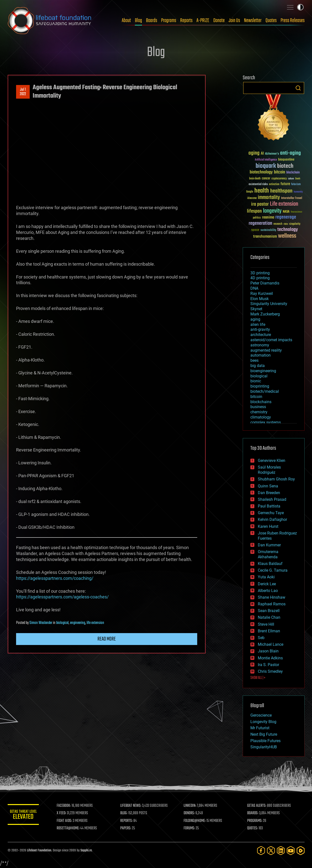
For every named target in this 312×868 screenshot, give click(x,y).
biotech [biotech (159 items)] (285, 166)
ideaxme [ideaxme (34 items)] (252, 198)
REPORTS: (129, 821)
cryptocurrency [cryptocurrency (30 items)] (279, 179)
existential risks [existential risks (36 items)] (258, 184)
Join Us (234, 21)
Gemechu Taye (271, 513)
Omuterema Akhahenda (268, 554)
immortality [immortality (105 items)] (269, 197)
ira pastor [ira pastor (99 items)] (260, 204)
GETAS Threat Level (25, 815)
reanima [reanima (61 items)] (268, 217)
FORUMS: (191, 828)
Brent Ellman (269, 631)
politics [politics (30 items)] (257, 218)
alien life (258, 324)
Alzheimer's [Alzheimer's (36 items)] (272, 154)
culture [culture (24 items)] (291, 179)
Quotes (271, 21)
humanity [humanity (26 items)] (298, 192)
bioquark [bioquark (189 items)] (266, 166)
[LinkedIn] (281, 851)
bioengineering (263, 371)
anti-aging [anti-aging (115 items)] (290, 153)
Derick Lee (267, 584)
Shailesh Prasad (272, 499)
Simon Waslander (41, 623)
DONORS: (191, 813)
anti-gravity (260, 329)
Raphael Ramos (272, 604)
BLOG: (126, 813)
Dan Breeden (269, 493)
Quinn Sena (268, 486)
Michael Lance (271, 644)
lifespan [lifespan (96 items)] (254, 211)
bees (254, 360)
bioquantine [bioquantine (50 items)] (286, 159)
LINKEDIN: (192, 806)
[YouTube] (291, 851)
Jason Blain (268, 651)
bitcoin (256, 397)
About (126, 21)
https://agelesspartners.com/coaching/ (55, 578)
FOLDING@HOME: (196, 821)
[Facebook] (261, 851)
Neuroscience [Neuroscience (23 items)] (296, 212)
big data (258, 366)
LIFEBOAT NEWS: (133, 806)
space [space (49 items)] (255, 230)
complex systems (266, 422)
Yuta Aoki (266, 577)
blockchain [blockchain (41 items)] (293, 173)
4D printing (260, 278)
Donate (219, 21)
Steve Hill (266, 624)
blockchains (261, 402)
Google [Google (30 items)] (250, 192)
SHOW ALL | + (258, 678)
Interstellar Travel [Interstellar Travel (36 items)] (292, 198)
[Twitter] (271, 851)
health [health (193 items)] (262, 191)
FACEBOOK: (67, 806)
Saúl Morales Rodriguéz (269, 470)
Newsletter (253, 21)
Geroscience (261, 715)
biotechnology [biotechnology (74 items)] (261, 172)
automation (261, 355)
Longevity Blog (263, 722)
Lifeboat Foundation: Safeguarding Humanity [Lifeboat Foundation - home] (50, 21)
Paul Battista (269, 506)
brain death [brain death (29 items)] (255, 179)
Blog (138, 21)
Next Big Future (264, 734)
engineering (78, 623)
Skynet (256, 309)
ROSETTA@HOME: (72, 828)
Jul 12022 (23, 92)
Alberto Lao (268, 591)
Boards (152, 21)
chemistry (259, 412)
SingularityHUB (264, 747)
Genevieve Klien (272, 461)
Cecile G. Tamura (273, 570)
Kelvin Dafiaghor (272, 519)
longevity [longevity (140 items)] (272, 211)
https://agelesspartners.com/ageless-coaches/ (62, 597)
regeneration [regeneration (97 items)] (260, 223)
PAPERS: (128, 828)
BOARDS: (253, 813)
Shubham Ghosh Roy (276, 479)
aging (255, 319)
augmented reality (266, 350)
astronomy (260, 345)
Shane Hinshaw (272, 597)
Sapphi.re (86, 851)
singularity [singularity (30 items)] (295, 224)
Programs (169, 21)
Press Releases (293, 21)
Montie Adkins (270, 658)
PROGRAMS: (255, 821)
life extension (95, 623)
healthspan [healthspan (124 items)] (281, 191)
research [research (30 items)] (278, 224)
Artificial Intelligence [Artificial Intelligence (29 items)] (266, 160)
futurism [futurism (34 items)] (296, 185)
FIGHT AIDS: (68, 821)
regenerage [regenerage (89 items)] (286, 217)
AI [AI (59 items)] (262, 154)
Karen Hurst (268, 526)
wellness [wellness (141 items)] (287, 236)
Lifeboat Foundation (39, 851)
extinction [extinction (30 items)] (274, 184)
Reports (186, 21)
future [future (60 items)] (285, 184)
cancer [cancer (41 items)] (266, 179)
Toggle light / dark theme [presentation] (300, 7)
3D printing (260, 273)
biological (62, 623)
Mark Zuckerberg (265, 314)
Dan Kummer (269, 545)
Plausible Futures (265, 741)
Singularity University (269, 304)
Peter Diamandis (265, 283)
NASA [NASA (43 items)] (286, 212)
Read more (107, 639)
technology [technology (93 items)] (288, 230)
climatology (261, 417)
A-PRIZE (203, 21)
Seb (261, 638)
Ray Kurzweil (262, 294)
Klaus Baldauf (270, 564)
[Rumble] (301, 851)
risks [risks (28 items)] (286, 224)
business (258, 407)
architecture (261, 335)
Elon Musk (260, 299)
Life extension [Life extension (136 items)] (284, 204)
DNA (254, 288)
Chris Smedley (270, 671)
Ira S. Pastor (268, 665)
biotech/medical (265, 391)
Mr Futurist (260, 728)
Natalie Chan (269, 617)
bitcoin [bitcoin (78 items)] (279, 172)
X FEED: (65, 813)
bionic (256, 381)
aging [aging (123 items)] (254, 153)
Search (298, 88)
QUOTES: (253, 828)
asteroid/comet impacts (271, 340)
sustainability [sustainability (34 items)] (268, 230)
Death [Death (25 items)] (298, 179)
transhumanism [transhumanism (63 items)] (265, 237)
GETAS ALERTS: (257, 806)
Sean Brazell (269, 611)
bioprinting (260, 386)
